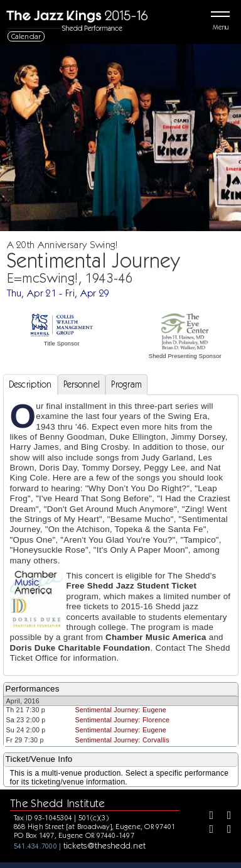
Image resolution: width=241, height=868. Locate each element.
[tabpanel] (121, 535)
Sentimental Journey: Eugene (120, 710)
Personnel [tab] (82, 384)
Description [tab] (30, 384)
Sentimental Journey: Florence (122, 720)
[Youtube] (225, 830)
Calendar (26, 36)
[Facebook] (207, 816)
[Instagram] (207, 830)
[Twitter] (225, 816)
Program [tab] (126, 384)
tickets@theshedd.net (105, 845)
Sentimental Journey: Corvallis (122, 740)
